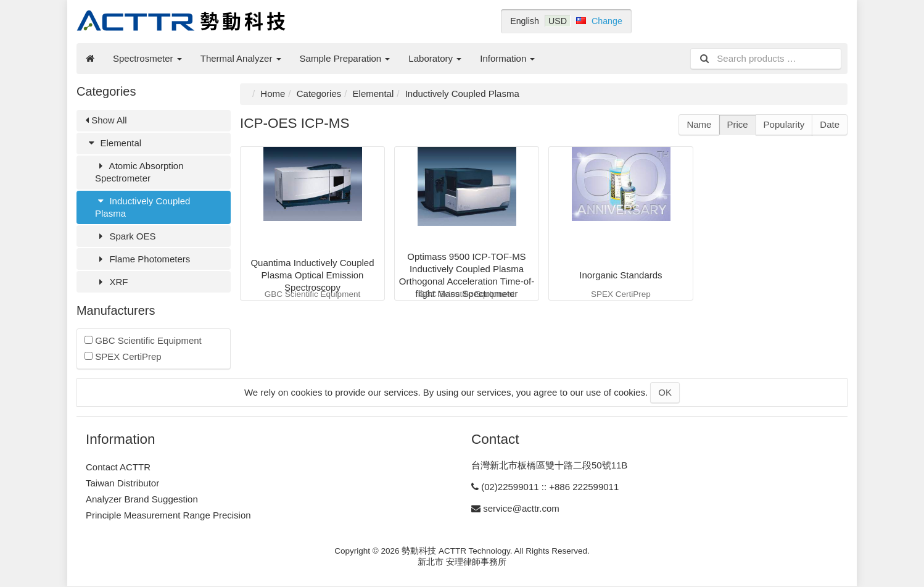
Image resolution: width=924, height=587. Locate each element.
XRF (111, 282)
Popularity (784, 124)
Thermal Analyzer (241, 58)
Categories (319, 94)
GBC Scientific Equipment (143, 340)
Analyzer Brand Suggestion (142, 499)
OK (665, 392)
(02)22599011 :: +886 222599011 (550, 487)
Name (699, 124)
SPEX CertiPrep (123, 356)
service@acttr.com (521, 508)
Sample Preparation (345, 58)
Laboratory (435, 58)
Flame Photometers (142, 259)
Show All (106, 120)
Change (607, 21)
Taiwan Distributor (122, 483)
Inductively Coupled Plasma (142, 207)
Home (273, 94)
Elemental (113, 143)
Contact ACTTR (118, 467)
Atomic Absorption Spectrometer (139, 172)
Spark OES (125, 236)
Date (830, 124)
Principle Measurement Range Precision (168, 515)
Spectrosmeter (147, 58)
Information (507, 58)
